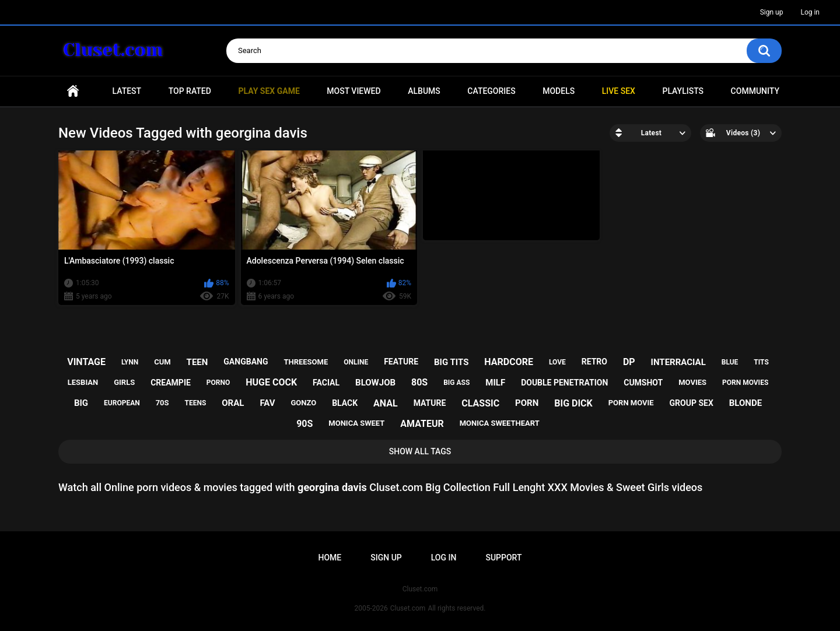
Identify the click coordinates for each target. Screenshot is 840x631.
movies (692, 382)
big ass (456, 383)
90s (304, 424)
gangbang (246, 362)
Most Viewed (353, 91)
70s (162, 403)
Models (559, 91)
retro (594, 362)
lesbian (83, 382)
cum (162, 362)
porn (527, 403)
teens (196, 403)
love (557, 362)
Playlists (683, 91)
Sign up (772, 12)
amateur (422, 424)
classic (480, 403)
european (122, 403)
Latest (127, 91)
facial (326, 383)
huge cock (271, 382)
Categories (491, 91)
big (81, 403)
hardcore (509, 362)
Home (73, 91)
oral (233, 403)
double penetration (564, 383)
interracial (678, 362)
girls (124, 382)
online (356, 362)
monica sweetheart (500, 423)
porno (218, 383)
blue (730, 362)
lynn (130, 362)
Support (503, 558)
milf (495, 383)
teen (197, 362)
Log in (810, 12)
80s (419, 382)
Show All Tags (420, 451)
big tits (451, 362)
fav (267, 403)
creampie (171, 383)
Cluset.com (408, 608)
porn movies (745, 383)
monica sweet (356, 423)
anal (386, 403)
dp (629, 362)
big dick (573, 403)
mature (430, 403)
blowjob (375, 383)
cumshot (643, 383)
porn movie (631, 403)
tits (761, 362)
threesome (306, 362)
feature (401, 362)
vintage (86, 362)
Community (755, 91)
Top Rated (190, 91)
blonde (745, 403)
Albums (424, 91)
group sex (692, 403)
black (345, 403)
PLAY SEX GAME (269, 91)
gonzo (304, 403)
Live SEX (619, 91)
